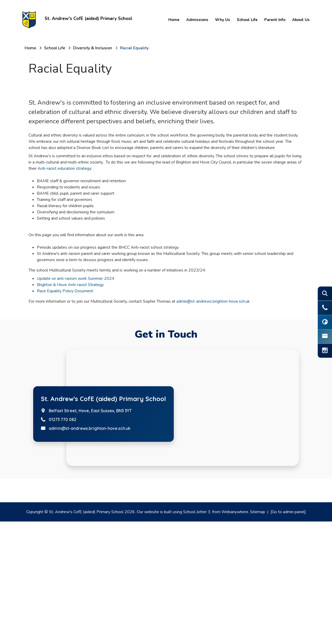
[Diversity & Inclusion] (93, 48)
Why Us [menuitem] (222, 20)
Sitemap (258, 634)
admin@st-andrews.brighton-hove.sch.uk (213, 424)
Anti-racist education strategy (64, 291)
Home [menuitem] (173, 20)
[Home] (30, 48)
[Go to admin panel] (288, 634)
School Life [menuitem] (247, 20)
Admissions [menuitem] (197, 20)
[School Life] (55, 48)
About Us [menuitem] (300, 20)
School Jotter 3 (197, 634)
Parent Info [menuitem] (274, 20)
